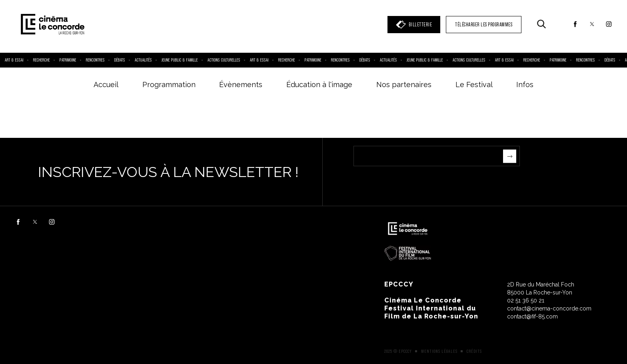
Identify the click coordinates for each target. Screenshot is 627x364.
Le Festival (474, 85)
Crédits (474, 351)
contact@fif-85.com (532, 316)
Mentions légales (439, 351)
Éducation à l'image (319, 85)
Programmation (169, 85)
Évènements (241, 85)
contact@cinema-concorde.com (549, 308)
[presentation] (414, 182)
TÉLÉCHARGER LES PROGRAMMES (484, 25)
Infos (525, 85)
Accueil (106, 85)
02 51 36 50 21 (526, 300)
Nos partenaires (404, 85)
